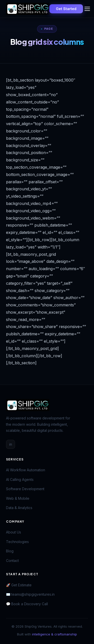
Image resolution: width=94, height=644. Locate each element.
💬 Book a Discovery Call (27, 604)
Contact (12, 561)
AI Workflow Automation (26, 470)
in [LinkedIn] (11, 444)
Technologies (17, 542)
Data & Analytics (19, 508)
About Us (14, 532)
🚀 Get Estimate (19, 585)
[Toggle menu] (87, 9)
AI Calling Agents (20, 479)
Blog (10, 551)
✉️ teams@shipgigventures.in (30, 594)
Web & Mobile (18, 498)
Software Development (25, 489)
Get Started (66, 9)
